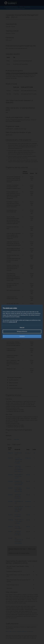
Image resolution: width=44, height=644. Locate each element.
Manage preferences (22, 331)
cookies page (13, 322)
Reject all (22, 327)
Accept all (22, 336)
